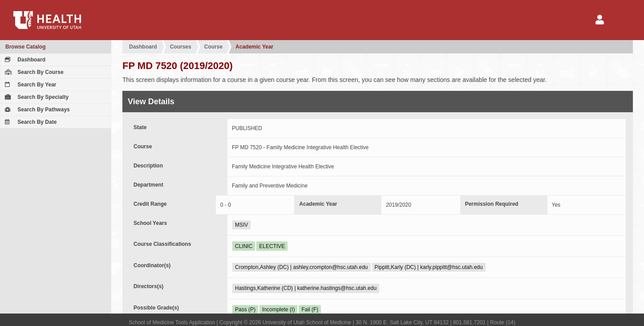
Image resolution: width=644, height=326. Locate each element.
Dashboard (24, 60)
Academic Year (254, 47)
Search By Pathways (36, 110)
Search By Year (30, 85)
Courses (181, 47)
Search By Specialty (36, 97)
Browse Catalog (26, 47)
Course (213, 47)
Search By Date (30, 122)
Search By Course (33, 72)
